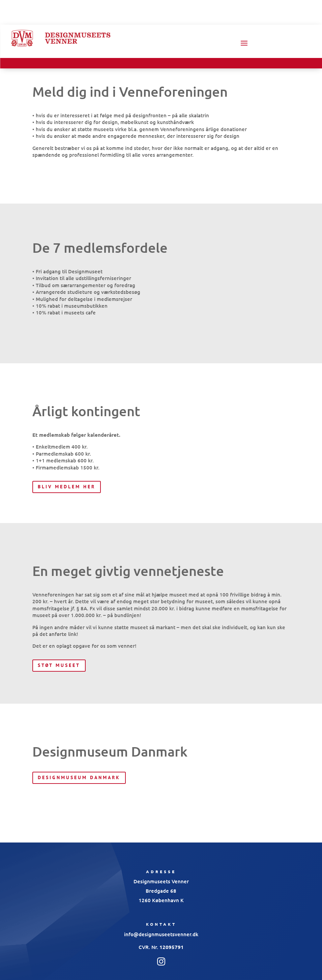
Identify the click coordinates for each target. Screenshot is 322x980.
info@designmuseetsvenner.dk (161, 934)
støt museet (59, 665)
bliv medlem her (67, 487)
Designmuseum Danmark (79, 777)
